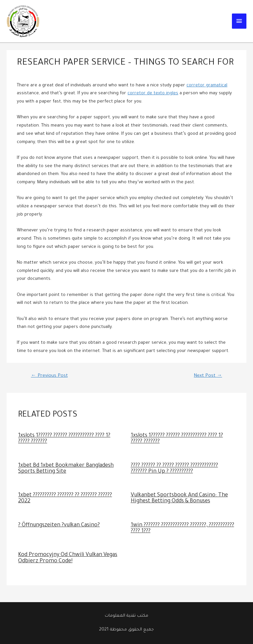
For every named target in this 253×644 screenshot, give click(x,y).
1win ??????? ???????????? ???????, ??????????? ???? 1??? (183, 528)
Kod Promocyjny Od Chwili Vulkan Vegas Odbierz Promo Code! (68, 558)
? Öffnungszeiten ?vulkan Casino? (59, 526)
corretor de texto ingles (153, 94)
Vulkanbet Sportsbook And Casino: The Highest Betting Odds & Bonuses (179, 498)
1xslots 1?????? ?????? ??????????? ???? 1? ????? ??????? (64, 439)
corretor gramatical (207, 86)
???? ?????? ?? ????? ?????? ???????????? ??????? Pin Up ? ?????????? (174, 469)
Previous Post (49, 376)
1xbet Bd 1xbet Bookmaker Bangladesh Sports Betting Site (66, 469)
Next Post (208, 376)
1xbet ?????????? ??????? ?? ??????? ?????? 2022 (65, 498)
